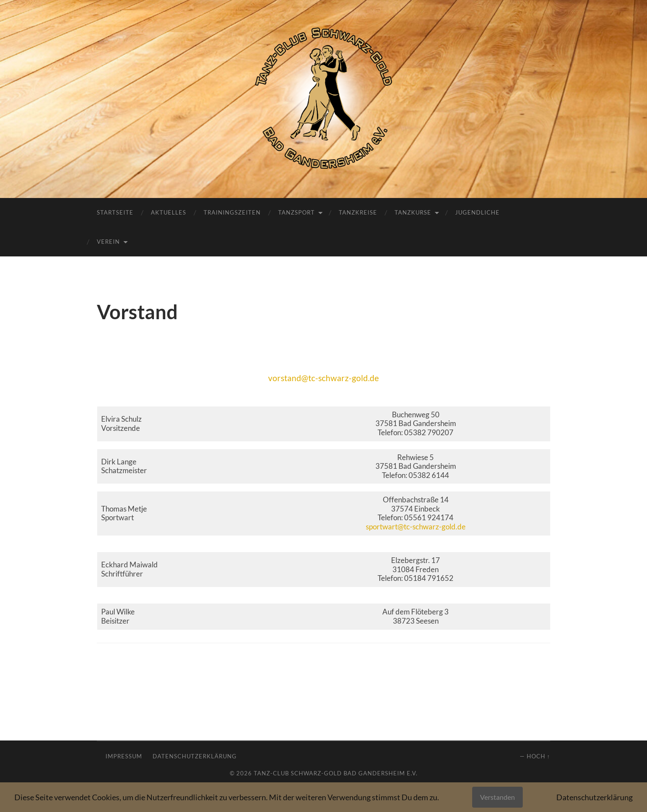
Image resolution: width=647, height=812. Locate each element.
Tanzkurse (413, 212)
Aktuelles (169, 212)
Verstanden (497, 797)
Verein (108, 242)
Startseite (115, 212)
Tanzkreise (358, 212)
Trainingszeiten (232, 212)
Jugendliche (477, 212)
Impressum (124, 756)
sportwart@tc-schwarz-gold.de (416, 527)
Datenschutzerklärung (195, 756)
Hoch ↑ (538, 756)
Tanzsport (296, 212)
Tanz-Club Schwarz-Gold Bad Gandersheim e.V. (336, 773)
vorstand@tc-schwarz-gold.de (323, 378)
